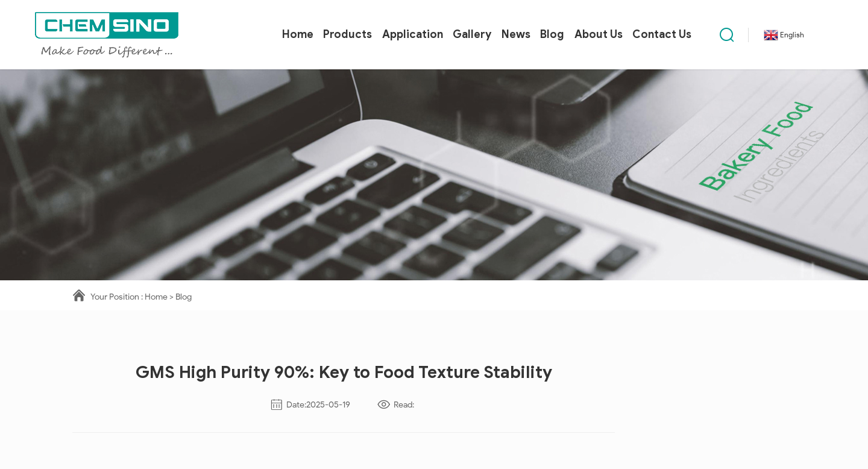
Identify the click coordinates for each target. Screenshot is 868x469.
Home (298, 34)
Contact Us (662, 34)
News (516, 34)
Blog (552, 34)
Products (348, 34)
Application (413, 34)
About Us (599, 34)
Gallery (472, 34)
